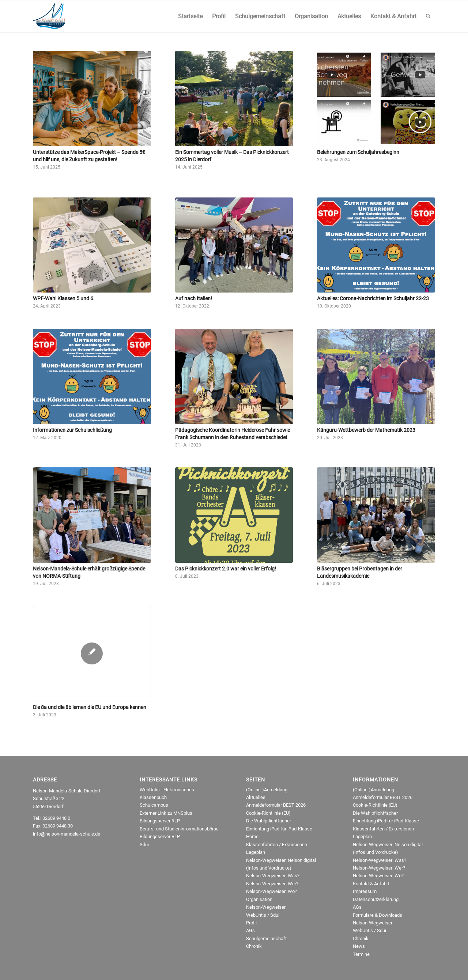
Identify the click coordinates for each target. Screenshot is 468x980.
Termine (361, 954)
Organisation (259, 899)
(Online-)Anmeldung (267, 790)
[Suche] (428, 16)
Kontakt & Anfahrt (371, 884)
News (359, 946)
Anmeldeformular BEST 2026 (276, 805)
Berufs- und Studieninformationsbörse (179, 829)
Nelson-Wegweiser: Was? (273, 876)
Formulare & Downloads (378, 915)
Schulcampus (154, 805)
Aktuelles (256, 797)
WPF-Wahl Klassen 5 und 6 (63, 298)
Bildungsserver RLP (160, 821)
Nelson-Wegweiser (266, 907)
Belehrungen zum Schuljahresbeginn (358, 152)
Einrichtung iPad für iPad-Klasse (279, 829)
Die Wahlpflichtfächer (269, 821)
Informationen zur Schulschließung (72, 430)
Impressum (365, 891)
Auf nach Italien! (194, 298)
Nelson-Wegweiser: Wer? (272, 884)
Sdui (144, 845)
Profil (251, 923)
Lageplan (256, 852)
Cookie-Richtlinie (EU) (268, 813)
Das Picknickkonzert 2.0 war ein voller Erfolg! (226, 569)
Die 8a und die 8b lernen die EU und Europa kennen (90, 707)
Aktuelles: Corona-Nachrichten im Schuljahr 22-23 (373, 298)
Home (252, 836)
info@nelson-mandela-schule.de (67, 834)
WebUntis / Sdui (263, 915)
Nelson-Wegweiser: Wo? (271, 891)
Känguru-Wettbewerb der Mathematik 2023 (366, 430)
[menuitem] (190, 16)
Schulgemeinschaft (266, 938)
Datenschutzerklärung (376, 899)
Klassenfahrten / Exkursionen (277, 845)
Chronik (254, 946)
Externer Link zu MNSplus (166, 813)
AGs (250, 930)
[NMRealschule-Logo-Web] (49, 16)
